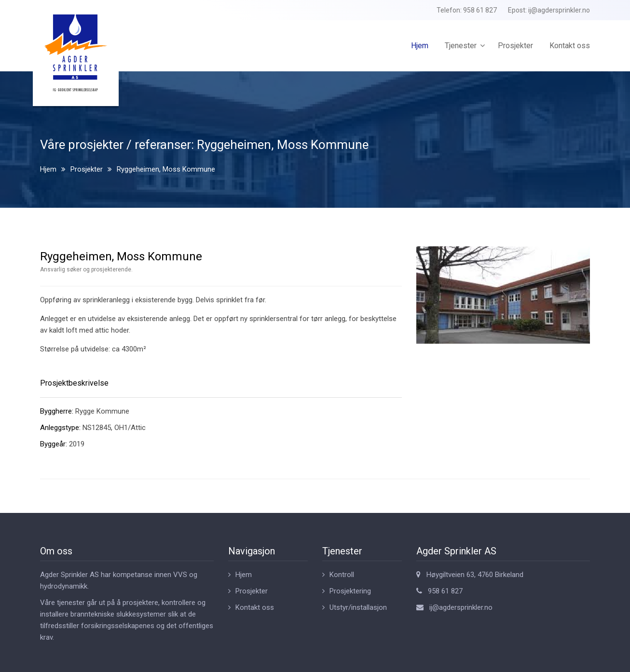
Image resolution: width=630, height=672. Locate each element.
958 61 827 (480, 10)
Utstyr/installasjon (358, 607)
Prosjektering (350, 591)
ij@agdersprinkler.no (559, 10)
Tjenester (461, 46)
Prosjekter (515, 46)
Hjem (420, 46)
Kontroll (342, 575)
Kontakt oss (570, 46)
